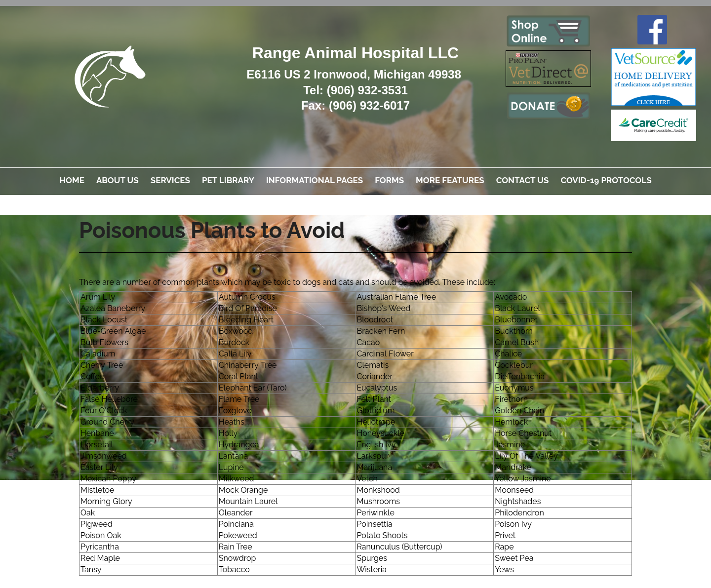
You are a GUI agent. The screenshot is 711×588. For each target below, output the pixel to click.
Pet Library (228, 180)
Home (72, 180)
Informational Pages (315, 180)
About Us (118, 180)
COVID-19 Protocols (606, 180)
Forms (389, 180)
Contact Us (523, 180)
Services (170, 180)
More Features (450, 180)
